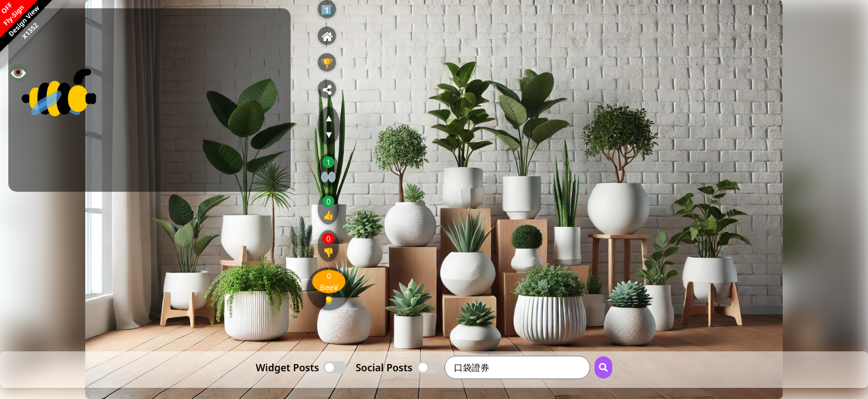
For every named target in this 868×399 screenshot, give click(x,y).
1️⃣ (327, 10)
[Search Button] (603, 367)
